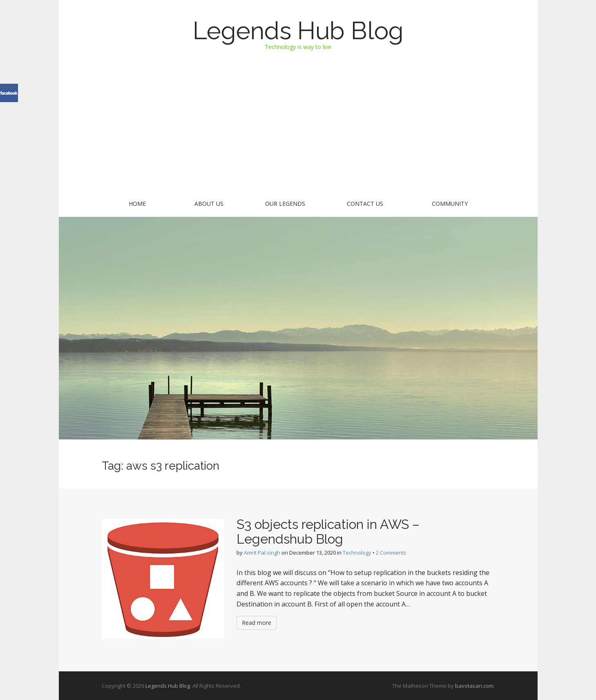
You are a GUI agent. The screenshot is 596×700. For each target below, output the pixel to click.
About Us (209, 204)
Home (137, 204)
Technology (357, 553)
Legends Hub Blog (298, 31)
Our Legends (285, 204)
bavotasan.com (474, 686)
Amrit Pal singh (262, 553)
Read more (257, 623)
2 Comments (391, 553)
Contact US (365, 204)
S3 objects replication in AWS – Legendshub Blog (328, 531)
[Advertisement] (298, 132)
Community (450, 204)
